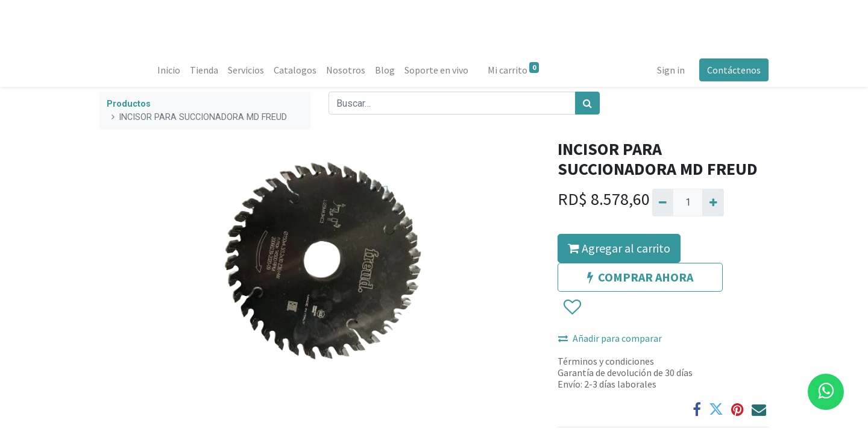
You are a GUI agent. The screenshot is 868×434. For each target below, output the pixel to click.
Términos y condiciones (606, 361)
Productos (129, 104)
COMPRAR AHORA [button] (640, 277)
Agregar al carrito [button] (619, 248)
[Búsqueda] (587, 103)
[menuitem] (169, 70)
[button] (572, 307)
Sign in (671, 70)
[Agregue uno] (713, 203)
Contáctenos (734, 70)
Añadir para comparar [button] (610, 338)
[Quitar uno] (663, 203)
